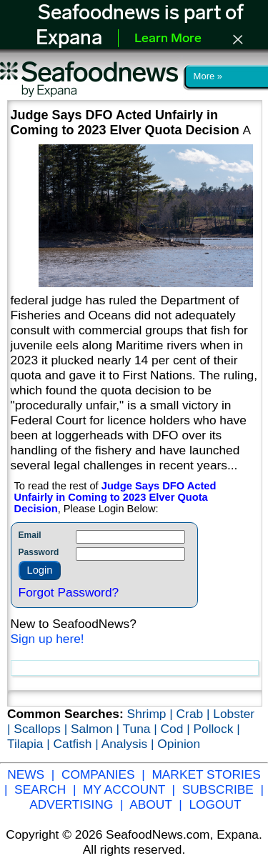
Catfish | (78, 744)
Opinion (179, 744)
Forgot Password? (69, 592)
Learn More (168, 39)
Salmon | (97, 729)
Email (30, 535)
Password (39, 552)
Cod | (177, 729)
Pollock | (216, 729)
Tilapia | (30, 744)
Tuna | (142, 729)
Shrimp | (152, 714)
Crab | (195, 714)
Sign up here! (48, 639)
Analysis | (130, 744)
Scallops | (42, 729)
